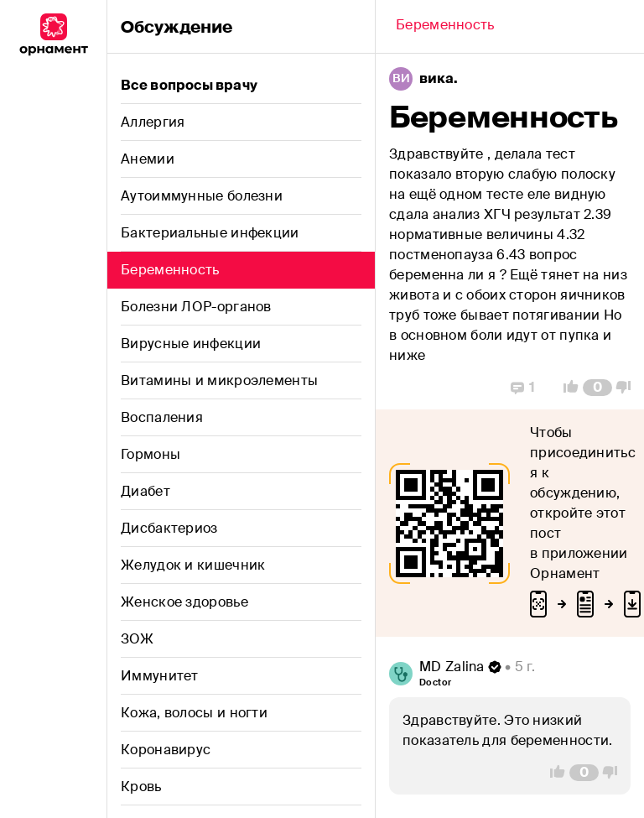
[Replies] (523, 388)
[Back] (445, 27)
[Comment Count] (597, 388)
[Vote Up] (566, 388)
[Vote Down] (628, 388)
